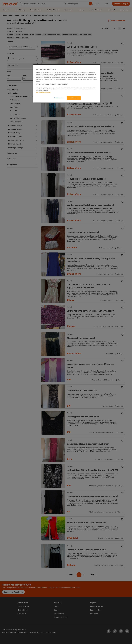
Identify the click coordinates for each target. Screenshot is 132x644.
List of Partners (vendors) (44, 93)
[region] (67, 84)
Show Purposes (59, 98)
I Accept (74, 98)
